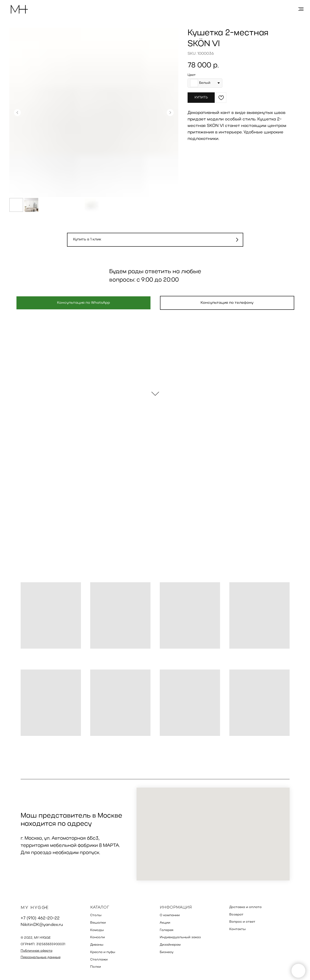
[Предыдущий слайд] (17, 113)
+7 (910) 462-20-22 (40, 918)
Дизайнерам (170, 945)
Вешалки (98, 923)
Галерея (167, 930)
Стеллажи (99, 960)
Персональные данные (41, 957)
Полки (96, 967)
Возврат (236, 915)
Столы (96, 915)
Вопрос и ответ (242, 922)
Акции (165, 923)
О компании (170, 915)
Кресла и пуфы (103, 952)
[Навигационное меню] (301, 9)
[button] (155, 240)
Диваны (97, 945)
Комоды (97, 930)
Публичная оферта (37, 951)
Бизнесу (167, 952)
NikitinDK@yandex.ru (42, 925)
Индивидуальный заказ (180, 937)
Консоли (97, 937)
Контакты (238, 929)
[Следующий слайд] (170, 113)
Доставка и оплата (245, 907)
